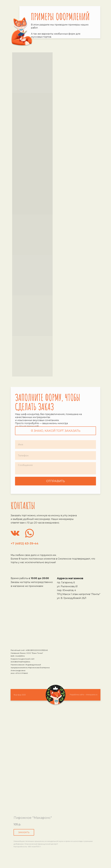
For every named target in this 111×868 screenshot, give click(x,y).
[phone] (55, 455)
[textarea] (55, 468)
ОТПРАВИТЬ (56, 481)
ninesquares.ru (92, 695)
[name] (55, 444)
